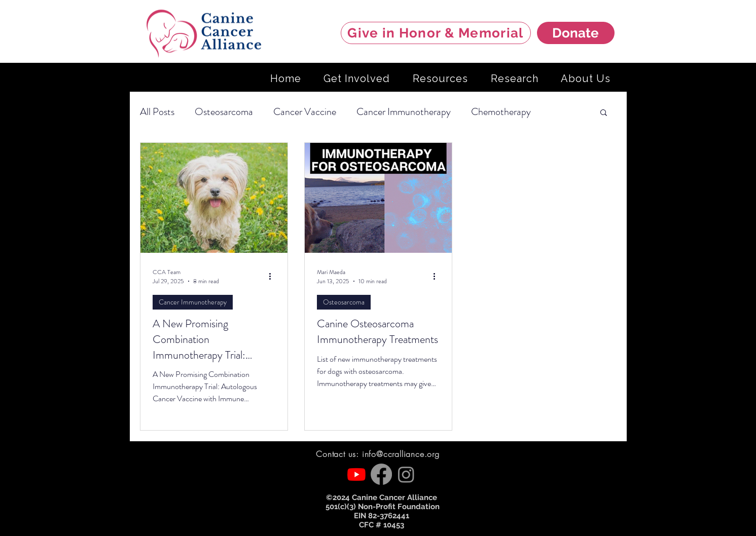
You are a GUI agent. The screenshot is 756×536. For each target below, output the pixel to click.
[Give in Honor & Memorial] (436, 33)
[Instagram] (406, 474)
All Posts (157, 112)
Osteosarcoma (224, 112)
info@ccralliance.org (401, 454)
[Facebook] (381, 474)
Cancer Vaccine (305, 112)
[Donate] (576, 33)
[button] (604, 113)
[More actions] (274, 277)
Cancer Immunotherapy (404, 112)
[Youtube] (356, 474)
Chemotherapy (501, 112)
